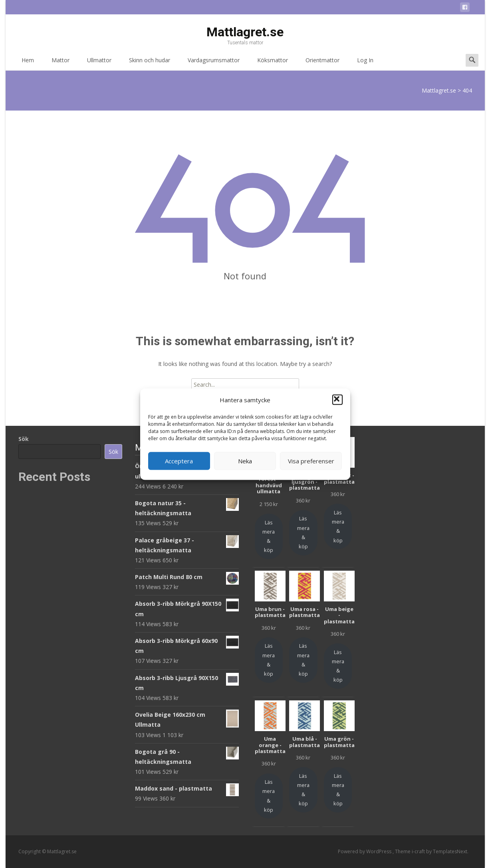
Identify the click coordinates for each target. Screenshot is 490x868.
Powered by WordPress (365, 851)
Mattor (61, 63)
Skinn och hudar (150, 63)
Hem (28, 63)
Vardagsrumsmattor (214, 63)
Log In (365, 63)
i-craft (419, 851)
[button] (337, 400)
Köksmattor (273, 63)
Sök (24, 439)
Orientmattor (322, 63)
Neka (245, 461)
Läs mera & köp (269, 536)
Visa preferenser (311, 461)
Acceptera (179, 461)
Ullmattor (99, 63)
